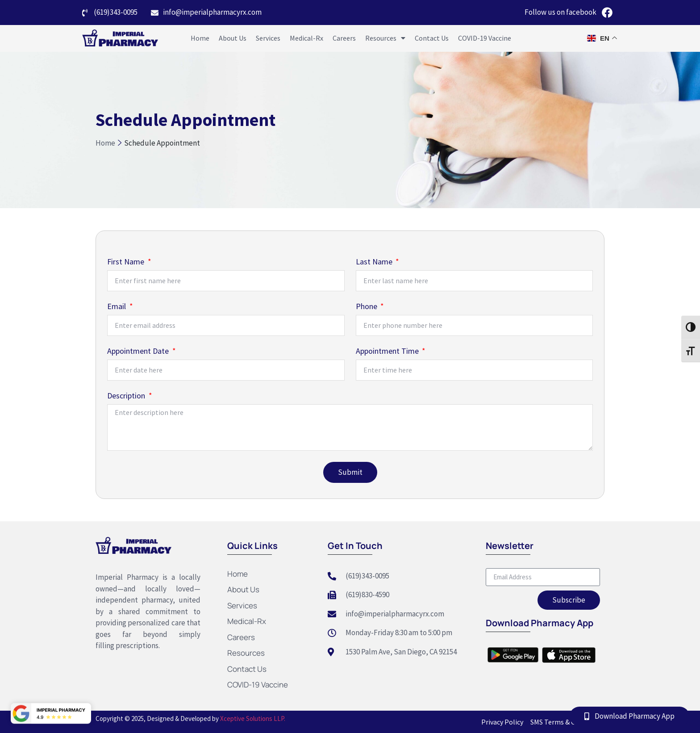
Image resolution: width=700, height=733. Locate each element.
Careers (344, 38)
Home (200, 38)
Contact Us (432, 38)
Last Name (375, 262)
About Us (233, 38)
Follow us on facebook (560, 12)
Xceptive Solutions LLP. (252, 718)
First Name (127, 262)
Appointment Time (388, 352)
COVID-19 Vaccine (485, 38)
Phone (367, 307)
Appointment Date (139, 352)
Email (117, 307)
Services (268, 38)
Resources (385, 38)
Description (127, 396)
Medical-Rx (306, 38)
